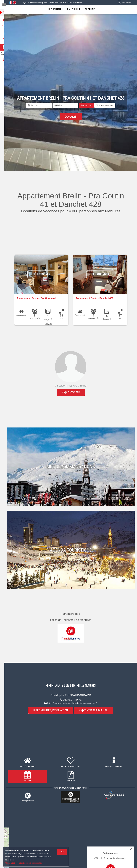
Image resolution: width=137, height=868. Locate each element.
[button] (107, 105)
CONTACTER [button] (73, 393)
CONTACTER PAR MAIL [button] (95, 711)
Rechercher (88, 105)
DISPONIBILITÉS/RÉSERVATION (53, 711)
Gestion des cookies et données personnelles (24, 863)
